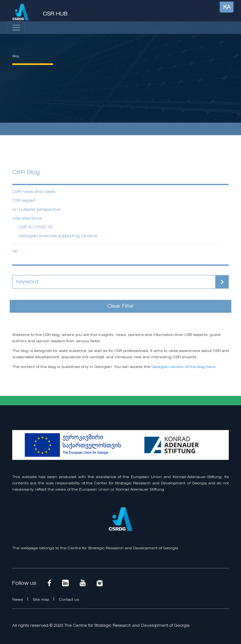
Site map (42, 600)
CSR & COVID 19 (35, 227)
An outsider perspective (36, 210)
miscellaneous (27, 218)
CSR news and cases (34, 192)
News (18, 600)
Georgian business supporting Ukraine (58, 236)
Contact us (69, 600)
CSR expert (24, 201)
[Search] (114, 282)
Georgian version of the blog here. (184, 367)
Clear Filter (121, 306)
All (15, 251)
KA (227, 8)
